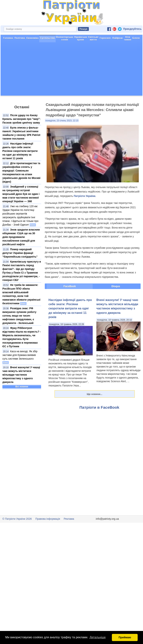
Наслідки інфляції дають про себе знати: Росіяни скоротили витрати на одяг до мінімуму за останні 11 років (20, 164)
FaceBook (70, 299)
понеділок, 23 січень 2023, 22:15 (62, 134)
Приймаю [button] (125, 637)
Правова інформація (48, 532)
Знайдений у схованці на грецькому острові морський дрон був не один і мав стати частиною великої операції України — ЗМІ (21, 207)
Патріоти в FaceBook (99, 420)
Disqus (116, 299)
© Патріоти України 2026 (17, 532)
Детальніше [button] (98, 637)
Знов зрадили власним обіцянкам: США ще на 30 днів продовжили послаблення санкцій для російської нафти (21, 250)
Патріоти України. (85, 209)
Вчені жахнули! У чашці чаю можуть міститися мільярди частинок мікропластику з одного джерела (21, 388)
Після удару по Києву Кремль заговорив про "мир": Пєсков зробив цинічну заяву (21, 132)
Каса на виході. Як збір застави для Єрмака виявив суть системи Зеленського (20, 368)
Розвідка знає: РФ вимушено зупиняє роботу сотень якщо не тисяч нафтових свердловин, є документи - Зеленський (19, 329)
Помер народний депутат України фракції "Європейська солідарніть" (20, 266)
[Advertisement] (71, 83)
